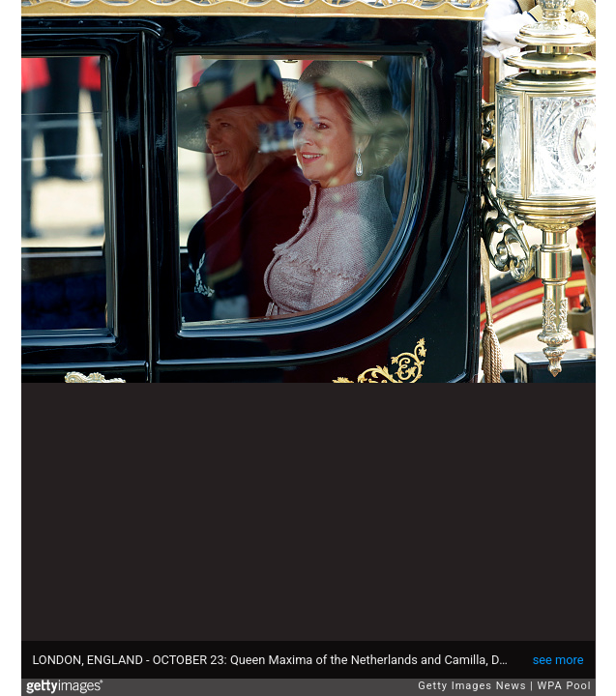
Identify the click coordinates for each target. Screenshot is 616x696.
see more (558, 660)
